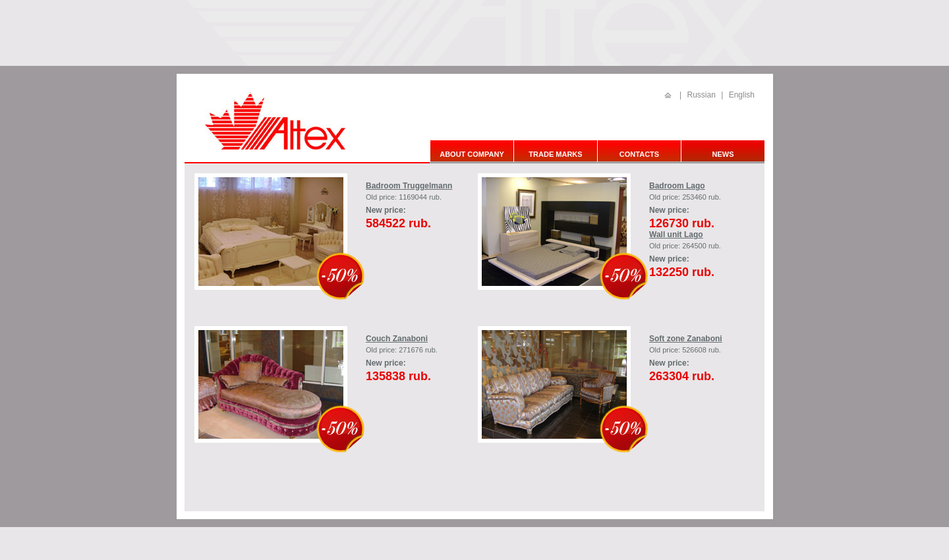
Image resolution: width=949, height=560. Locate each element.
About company (472, 154)
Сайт (434, 544)
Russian (701, 95)
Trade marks (555, 154)
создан (452, 544)
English (742, 95)
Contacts (639, 154)
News (723, 154)
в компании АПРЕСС (493, 544)
